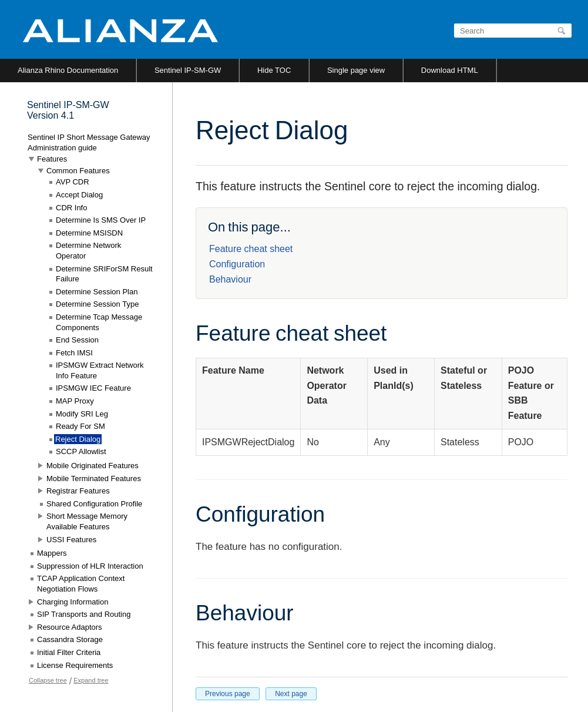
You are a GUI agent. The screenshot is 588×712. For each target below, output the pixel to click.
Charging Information (73, 602)
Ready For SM (80, 426)
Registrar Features (78, 491)
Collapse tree (48, 680)
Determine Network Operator (88, 251)
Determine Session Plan (97, 292)
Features (52, 159)
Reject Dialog (78, 439)
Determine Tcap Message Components (99, 322)
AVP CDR (73, 182)
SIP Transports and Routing (84, 614)
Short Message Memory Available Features (87, 521)
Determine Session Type (97, 304)
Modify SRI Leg (82, 414)
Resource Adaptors (70, 627)
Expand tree (91, 680)
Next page (291, 694)
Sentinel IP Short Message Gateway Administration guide (89, 142)
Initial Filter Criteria (69, 652)
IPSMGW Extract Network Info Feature (100, 370)
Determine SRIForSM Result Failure (104, 274)
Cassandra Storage (70, 639)
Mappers (52, 553)
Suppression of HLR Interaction (90, 566)
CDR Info (71, 208)
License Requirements (75, 665)
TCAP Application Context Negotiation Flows (81, 584)
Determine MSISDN (89, 233)
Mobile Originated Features (93, 466)
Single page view (356, 70)
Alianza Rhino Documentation (68, 70)
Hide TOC (274, 70)
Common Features (78, 171)
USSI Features (71, 540)
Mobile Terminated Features (94, 478)
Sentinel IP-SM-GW (188, 70)
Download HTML (450, 70)
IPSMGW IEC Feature (93, 388)
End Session (77, 340)
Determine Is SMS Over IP (101, 220)
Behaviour (230, 279)
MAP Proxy (75, 401)
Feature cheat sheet (251, 249)
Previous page (228, 694)
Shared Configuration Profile (94, 504)
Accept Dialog (79, 195)
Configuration (237, 264)
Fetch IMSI (74, 353)
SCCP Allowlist (81, 451)
